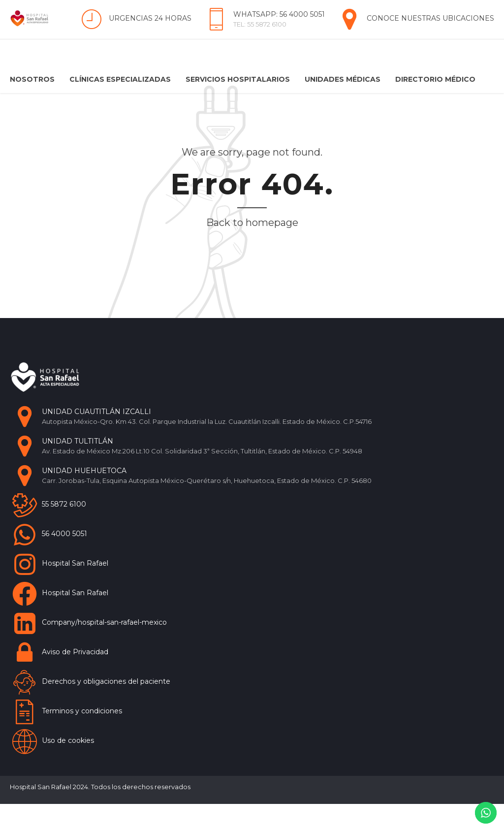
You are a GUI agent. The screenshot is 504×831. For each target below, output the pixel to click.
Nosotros (32, 79)
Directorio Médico (435, 79)
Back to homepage (252, 250)
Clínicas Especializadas (120, 79)
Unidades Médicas (343, 79)
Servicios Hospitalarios (238, 79)
